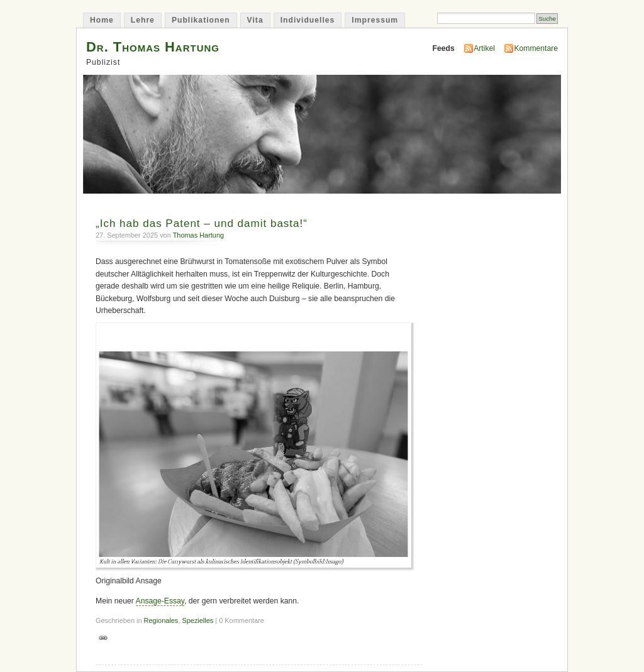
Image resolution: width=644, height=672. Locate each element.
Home (102, 20)
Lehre (143, 20)
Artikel (484, 48)
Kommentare (536, 48)
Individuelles (308, 20)
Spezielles (197, 620)
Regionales (161, 620)
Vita (255, 20)
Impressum (375, 20)
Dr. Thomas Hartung (153, 47)
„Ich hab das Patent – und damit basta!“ (202, 223)
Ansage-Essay (160, 601)
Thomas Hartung (198, 235)
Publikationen (201, 20)
